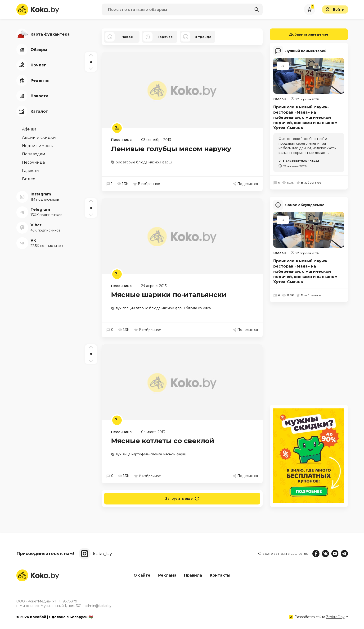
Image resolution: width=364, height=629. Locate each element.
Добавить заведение (299, 34)
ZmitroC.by (335, 617)
